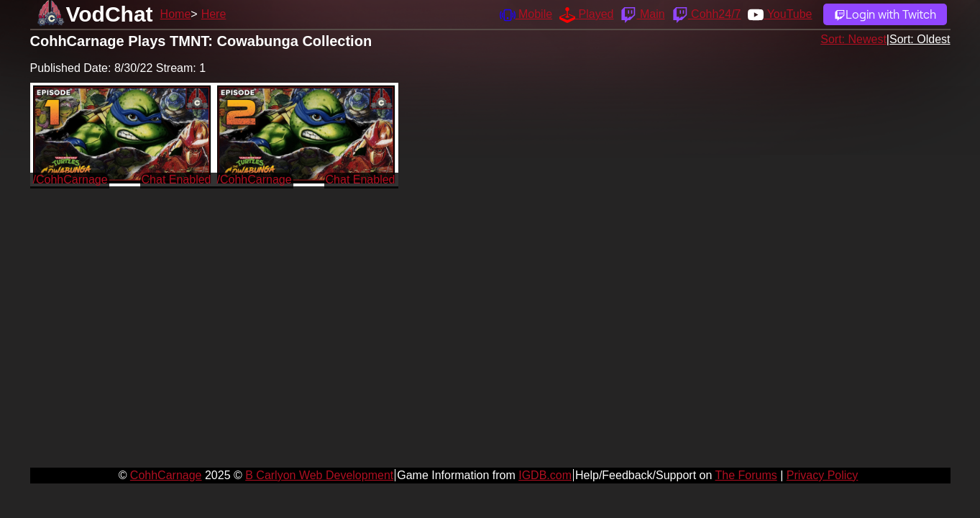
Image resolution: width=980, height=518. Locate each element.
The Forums (746, 475)
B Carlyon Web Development (319, 475)
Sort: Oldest (920, 39)
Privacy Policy (823, 475)
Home (176, 14)
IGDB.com (545, 475)
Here (214, 14)
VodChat (110, 14)
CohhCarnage (166, 475)
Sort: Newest (853, 39)
